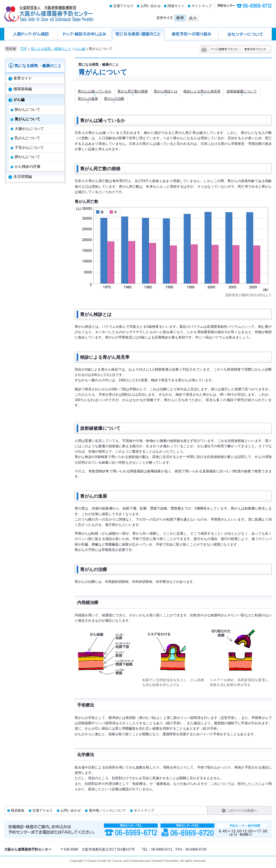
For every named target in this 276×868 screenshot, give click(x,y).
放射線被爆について (242, 91)
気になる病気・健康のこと (51, 49)
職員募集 (18, 811)
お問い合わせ (151, 6)
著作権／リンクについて (107, 811)
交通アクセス (123, 6)
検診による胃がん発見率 (202, 91)
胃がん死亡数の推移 (133, 91)
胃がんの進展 (88, 99)
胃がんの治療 (114, 99)
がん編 (80, 49)
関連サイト (176, 6)
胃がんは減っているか (95, 91)
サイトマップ (202, 6)
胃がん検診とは (166, 91)
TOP (23, 49)
